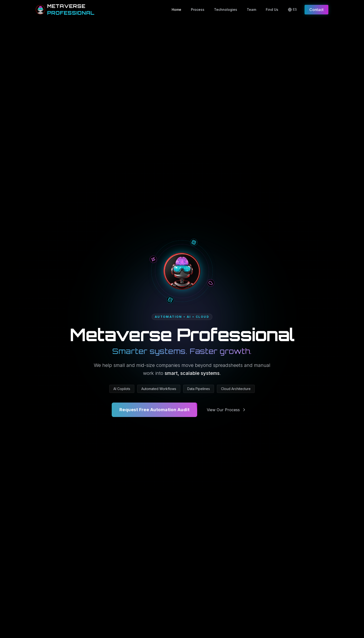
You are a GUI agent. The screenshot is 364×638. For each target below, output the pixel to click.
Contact (316, 10)
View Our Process (227, 410)
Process (198, 10)
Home (176, 10)
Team (251, 10)
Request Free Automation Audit (154, 410)
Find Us (272, 10)
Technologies (226, 10)
